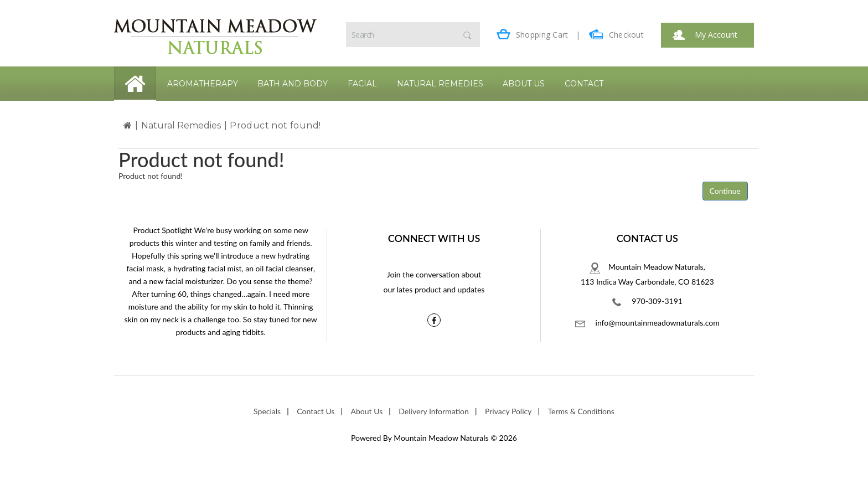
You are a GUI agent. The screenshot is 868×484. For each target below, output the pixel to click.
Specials (267, 411)
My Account (705, 35)
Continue (725, 191)
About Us (524, 84)
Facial (362, 84)
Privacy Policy (508, 411)
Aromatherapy (203, 84)
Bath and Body (293, 84)
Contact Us (316, 411)
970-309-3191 (647, 301)
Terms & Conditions (581, 411)
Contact (584, 84)
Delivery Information (434, 411)
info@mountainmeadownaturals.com (647, 323)
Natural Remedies (440, 84)
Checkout (616, 35)
